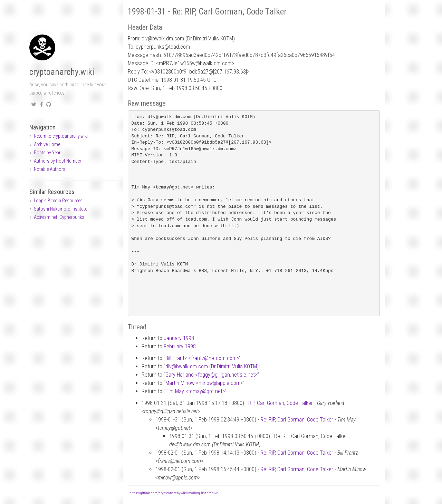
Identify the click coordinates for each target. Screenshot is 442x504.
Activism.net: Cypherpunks (59, 217)
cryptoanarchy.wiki (62, 72)
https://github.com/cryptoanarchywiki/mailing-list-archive (174, 493)
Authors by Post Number (57, 161)
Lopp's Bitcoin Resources (58, 201)
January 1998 (179, 338)
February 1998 (180, 346)
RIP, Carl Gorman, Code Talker (281, 403)
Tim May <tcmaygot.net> (195, 391)
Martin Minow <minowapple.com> (204, 383)
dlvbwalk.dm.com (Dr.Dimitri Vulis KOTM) (212, 366)
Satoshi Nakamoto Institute (60, 209)
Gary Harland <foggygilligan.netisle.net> (211, 375)
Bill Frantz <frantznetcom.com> (202, 358)
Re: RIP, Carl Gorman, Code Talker (297, 420)
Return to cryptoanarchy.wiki (61, 136)
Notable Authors (50, 169)
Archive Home (47, 144)
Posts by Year (47, 153)
